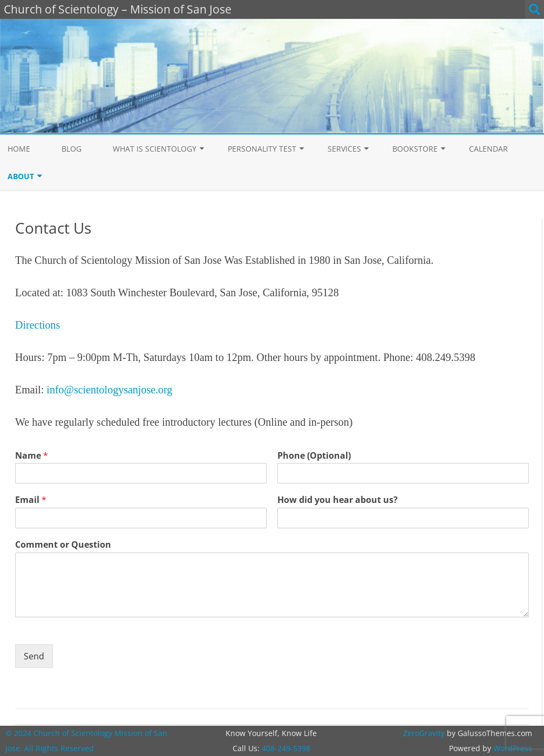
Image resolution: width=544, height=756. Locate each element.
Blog (72, 149)
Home (19, 149)
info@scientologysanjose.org (109, 390)
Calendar (488, 149)
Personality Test (262, 149)
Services (344, 149)
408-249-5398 (286, 748)
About (21, 176)
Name (32, 456)
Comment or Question (63, 545)
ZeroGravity (424, 733)
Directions (38, 325)
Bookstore (415, 149)
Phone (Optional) (314, 456)
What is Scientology (155, 149)
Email (31, 500)
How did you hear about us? (338, 500)
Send (34, 656)
